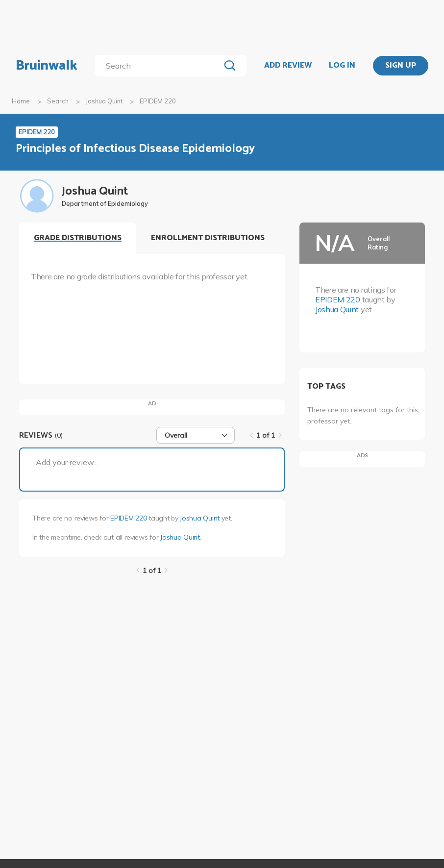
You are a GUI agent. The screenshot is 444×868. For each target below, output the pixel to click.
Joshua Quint (104, 101)
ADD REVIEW (288, 66)
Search (58, 101)
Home (21, 101)
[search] (160, 66)
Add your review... (67, 462)
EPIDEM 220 (128, 518)
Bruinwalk (47, 66)
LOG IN (342, 66)
